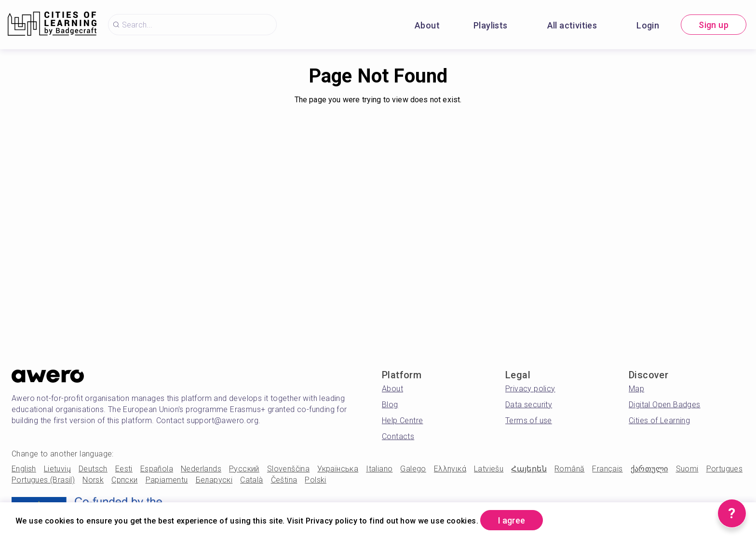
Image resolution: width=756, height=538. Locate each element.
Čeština (284, 480)
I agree (512, 520)
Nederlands (201, 469)
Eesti (124, 469)
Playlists (491, 25)
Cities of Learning (659, 421)
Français (607, 469)
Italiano (379, 469)
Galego (413, 469)
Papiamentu (167, 480)
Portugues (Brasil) (43, 480)
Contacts (398, 436)
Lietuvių (57, 469)
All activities (572, 25)
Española (157, 469)
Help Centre (402, 421)
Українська (338, 469)
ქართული (649, 469)
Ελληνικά (450, 469)
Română (569, 469)
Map (636, 389)
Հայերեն (529, 469)
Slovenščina (288, 469)
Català (251, 480)
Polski (315, 480)
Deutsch (93, 469)
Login (648, 25)
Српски (124, 480)
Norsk (93, 480)
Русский (244, 469)
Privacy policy (530, 389)
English (24, 469)
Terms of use (529, 421)
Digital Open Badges (665, 405)
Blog (390, 405)
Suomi (687, 469)
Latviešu (489, 469)
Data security (529, 405)
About (427, 25)
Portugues (725, 469)
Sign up (714, 25)
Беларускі (214, 480)
